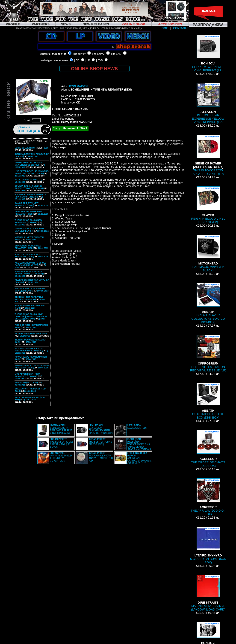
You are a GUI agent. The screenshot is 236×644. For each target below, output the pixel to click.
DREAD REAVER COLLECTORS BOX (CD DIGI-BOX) (208, 303)
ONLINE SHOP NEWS (94, 69)
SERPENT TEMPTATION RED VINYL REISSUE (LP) (208, 353)
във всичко (59, 54)
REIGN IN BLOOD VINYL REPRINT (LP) (208, 205)
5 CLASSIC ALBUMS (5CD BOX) (208, 545)
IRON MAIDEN (78, 86)
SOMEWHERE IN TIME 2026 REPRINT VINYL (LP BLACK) (61, 429)
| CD (77, 60)
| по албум (98, 54)
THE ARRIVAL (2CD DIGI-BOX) (208, 497)
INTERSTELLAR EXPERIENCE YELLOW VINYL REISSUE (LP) (208, 103)
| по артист (79, 54)
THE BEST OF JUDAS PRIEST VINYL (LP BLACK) (62, 443)
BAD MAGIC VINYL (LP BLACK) (208, 253)
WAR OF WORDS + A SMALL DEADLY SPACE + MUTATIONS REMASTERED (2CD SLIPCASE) (133, 446)
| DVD (99, 60)
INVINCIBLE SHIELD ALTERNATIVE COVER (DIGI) (61, 457)
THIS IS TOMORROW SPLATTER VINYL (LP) (208, 155)
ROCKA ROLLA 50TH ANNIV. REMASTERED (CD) (101, 457)
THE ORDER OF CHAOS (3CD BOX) (208, 449)
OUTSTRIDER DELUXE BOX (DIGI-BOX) (208, 401)
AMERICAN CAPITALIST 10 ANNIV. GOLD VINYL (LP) (140, 458)
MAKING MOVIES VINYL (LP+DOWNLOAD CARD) (208, 593)
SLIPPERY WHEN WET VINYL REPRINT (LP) (208, 53)
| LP (88, 60)
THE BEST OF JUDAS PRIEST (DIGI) (100, 442)
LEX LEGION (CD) (137, 427)
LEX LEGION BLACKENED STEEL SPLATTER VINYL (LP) (101, 429)
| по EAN (116, 54)
